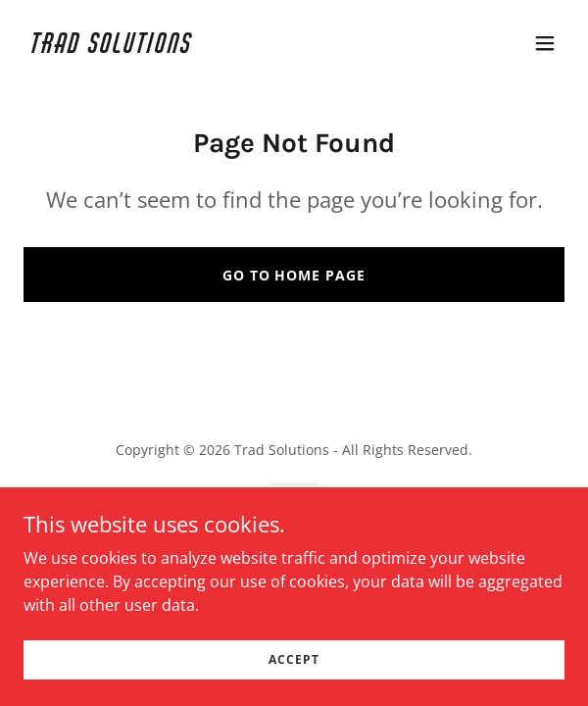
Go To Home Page (294, 275)
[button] (545, 43)
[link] (213, 47)
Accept (294, 659)
